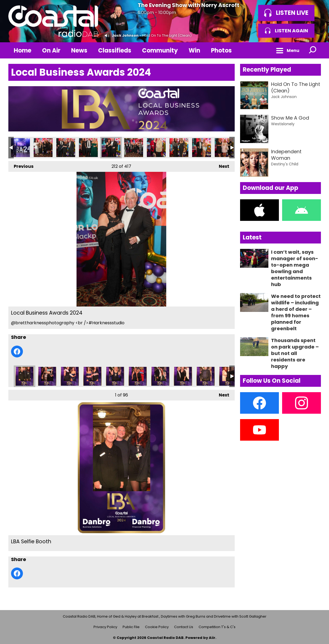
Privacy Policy (105, 627)
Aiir (212, 638)
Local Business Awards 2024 (20, 148)
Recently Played (267, 70)
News (79, 51)
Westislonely (283, 124)
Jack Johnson (125, 35)
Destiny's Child (285, 164)
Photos (221, 51)
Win (194, 51)
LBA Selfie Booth (25, 376)
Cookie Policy (157, 627)
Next (221, 165)
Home (22, 51)
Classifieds (115, 51)
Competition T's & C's (217, 627)
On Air (51, 51)
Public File (131, 627)
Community (160, 51)
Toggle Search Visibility (313, 50)
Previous (21, 165)
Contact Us (184, 627)
